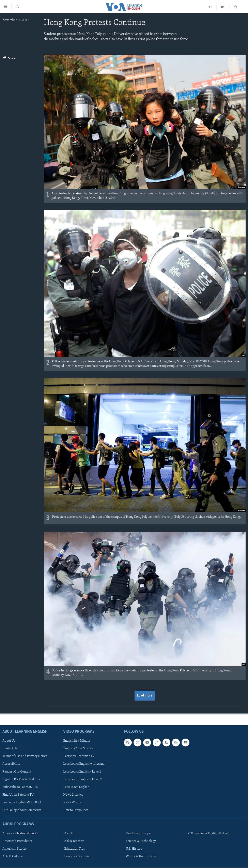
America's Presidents (17, 841)
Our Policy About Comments (22, 810)
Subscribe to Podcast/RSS (20, 787)
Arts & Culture (13, 857)
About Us (9, 741)
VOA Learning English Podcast (208, 834)
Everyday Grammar (78, 857)
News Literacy (73, 795)
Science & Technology (141, 841)
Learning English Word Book (22, 802)
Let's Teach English (76, 787)
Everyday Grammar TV (79, 756)
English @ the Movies (78, 749)
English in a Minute (77, 741)
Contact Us (10, 749)
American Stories (15, 849)
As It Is (69, 834)
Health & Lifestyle (138, 834)
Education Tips (75, 849)
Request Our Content (17, 772)
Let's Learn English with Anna (84, 764)
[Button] (9, 59)
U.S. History (134, 849)
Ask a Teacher (74, 841)
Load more (145, 696)
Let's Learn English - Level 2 (82, 779)
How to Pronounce (76, 810)
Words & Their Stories (141, 857)
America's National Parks (20, 834)
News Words (72, 802)
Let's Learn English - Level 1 (82, 772)
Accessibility (11, 764)
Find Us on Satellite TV (18, 795)
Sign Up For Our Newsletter (21, 779)
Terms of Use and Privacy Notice (25, 756)
